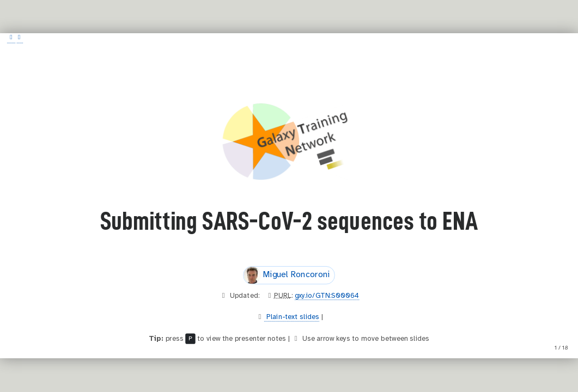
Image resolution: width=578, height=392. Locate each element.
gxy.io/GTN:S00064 (327, 296)
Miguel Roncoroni (287, 275)
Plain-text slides (292, 317)
